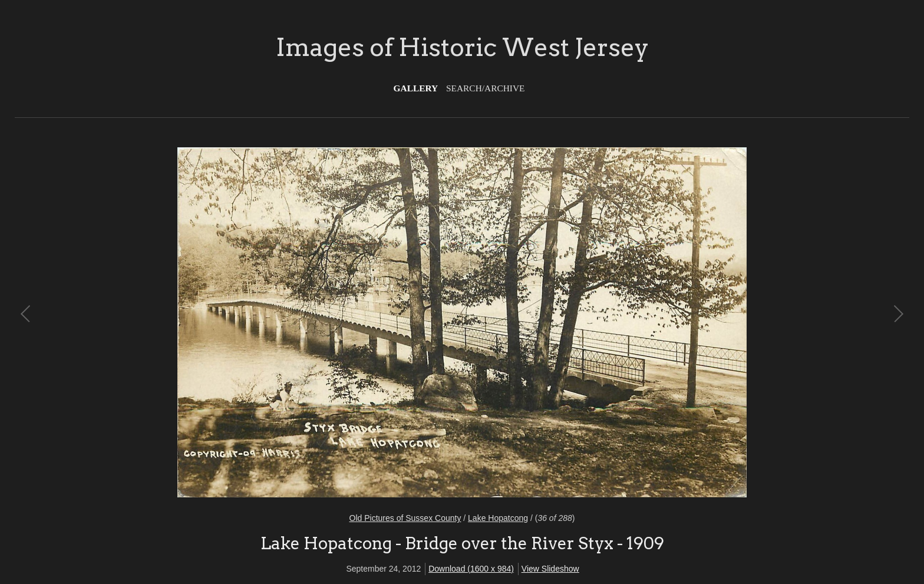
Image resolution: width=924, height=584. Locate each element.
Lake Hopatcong (498, 518)
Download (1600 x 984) (471, 569)
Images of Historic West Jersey (462, 47)
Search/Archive (485, 88)
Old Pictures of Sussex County (405, 518)
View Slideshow (550, 569)
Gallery (416, 88)
